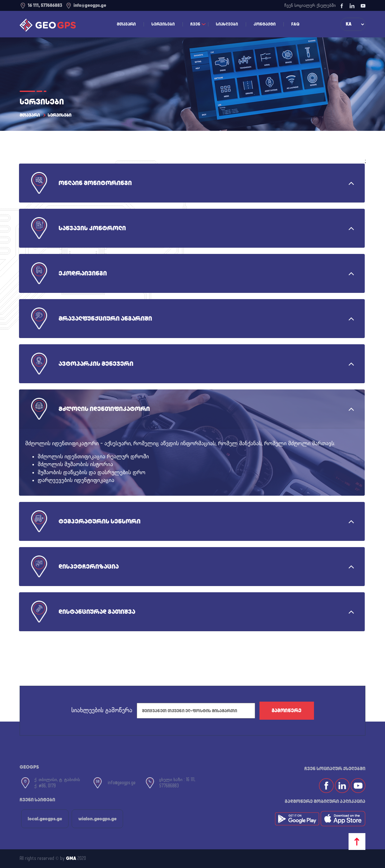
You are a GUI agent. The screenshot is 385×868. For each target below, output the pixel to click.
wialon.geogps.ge (97, 819)
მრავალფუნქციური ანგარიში (105, 318)
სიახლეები (227, 24)
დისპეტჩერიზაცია (89, 566)
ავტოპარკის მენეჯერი (96, 364)
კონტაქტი (265, 24)
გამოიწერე (287, 711)
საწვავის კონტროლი (92, 228)
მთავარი (126, 24)
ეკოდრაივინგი (83, 273)
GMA (71, 858)
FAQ (295, 24)
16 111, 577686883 (41, 5)
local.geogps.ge (45, 819)
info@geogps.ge (86, 5)
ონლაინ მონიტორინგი (95, 183)
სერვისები (163, 24)
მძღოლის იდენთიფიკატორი (104, 409)
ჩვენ (195, 24)
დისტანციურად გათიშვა (97, 612)
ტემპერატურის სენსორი (100, 521)
